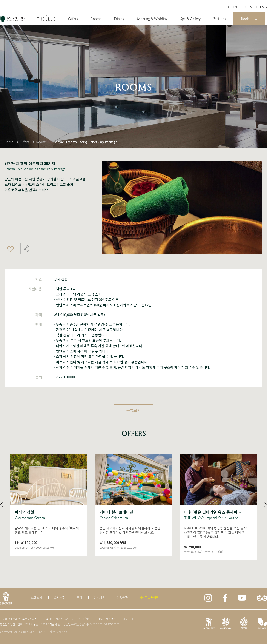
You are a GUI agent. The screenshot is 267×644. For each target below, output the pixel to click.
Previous (2, 504)
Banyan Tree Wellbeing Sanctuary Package (85, 142)
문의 (79, 598)
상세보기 (49, 505)
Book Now (249, 19)
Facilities (220, 19)
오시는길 (59, 598)
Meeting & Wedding (152, 19)
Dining (119, 19)
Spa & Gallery (190, 19)
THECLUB (46, 18)
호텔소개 (37, 598)
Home (9, 142)
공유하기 (26, 249)
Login (232, 7)
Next (265, 504)
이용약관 (122, 598)
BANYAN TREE (12, 19)
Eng (263, 7)
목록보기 (133, 410)
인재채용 (99, 598)
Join (249, 7)
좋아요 (10, 249)
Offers (73, 19)
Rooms (96, 19)
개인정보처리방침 (150, 598)
